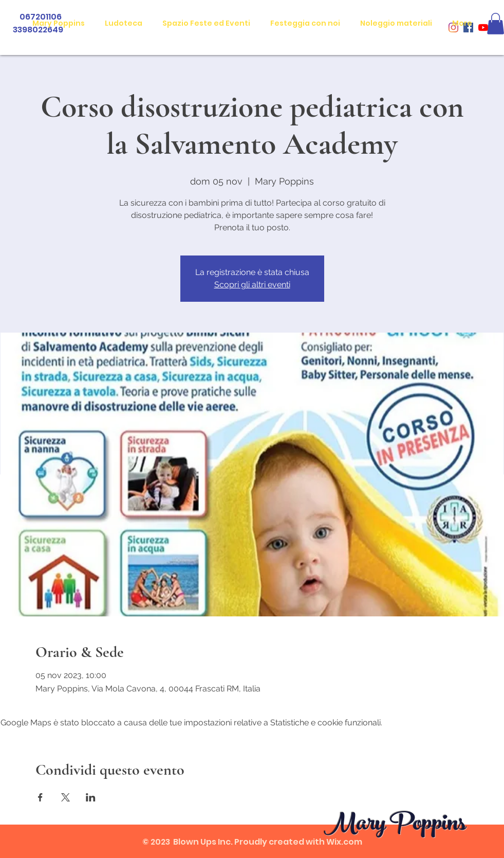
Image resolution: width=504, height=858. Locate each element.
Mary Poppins (395, 826)
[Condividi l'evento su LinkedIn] (91, 797)
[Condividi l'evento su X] (66, 797)
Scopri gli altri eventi (252, 285)
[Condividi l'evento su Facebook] (40, 797)
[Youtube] (483, 28)
